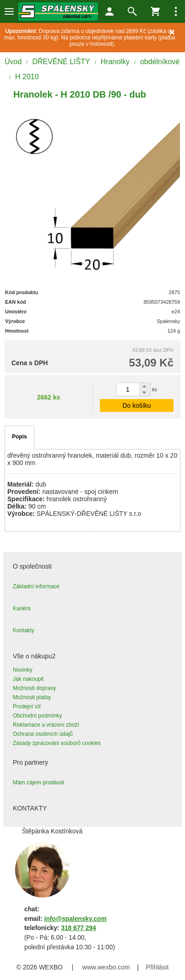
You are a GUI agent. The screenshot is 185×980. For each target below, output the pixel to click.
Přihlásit (158, 967)
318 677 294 (78, 928)
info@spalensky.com (76, 919)
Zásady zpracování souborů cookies (57, 743)
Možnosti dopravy (34, 688)
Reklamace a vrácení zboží (46, 725)
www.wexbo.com (106, 967)
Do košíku (136, 405)
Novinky (23, 670)
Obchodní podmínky (37, 716)
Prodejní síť (27, 706)
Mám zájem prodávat (38, 783)
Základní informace (36, 586)
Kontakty (24, 630)
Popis (19, 437)
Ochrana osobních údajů (43, 734)
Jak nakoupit (28, 679)
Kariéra (22, 608)
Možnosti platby (32, 697)
